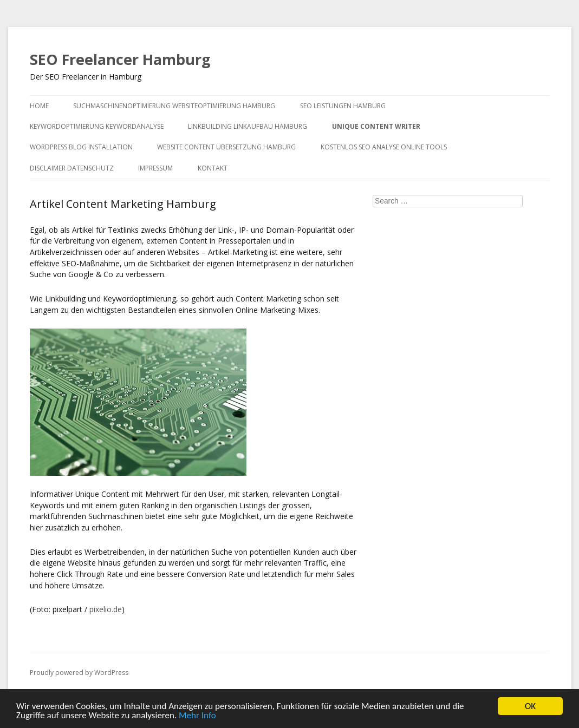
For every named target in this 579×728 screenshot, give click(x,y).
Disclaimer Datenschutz (72, 168)
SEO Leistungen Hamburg (343, 106)
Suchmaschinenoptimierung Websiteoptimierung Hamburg (174, 106)
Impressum (155, 168)
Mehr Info (197, 716)
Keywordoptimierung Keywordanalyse (97, 126)
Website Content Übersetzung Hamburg (226, 147)
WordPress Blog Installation (81, 147)
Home (39, 106)
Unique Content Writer (376, 126)
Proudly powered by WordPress (79, 673)
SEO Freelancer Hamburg (120, 59)
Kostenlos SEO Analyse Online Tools (384, 147)
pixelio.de (106, 609)
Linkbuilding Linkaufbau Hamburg (248, 126)
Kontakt (213, 168)
